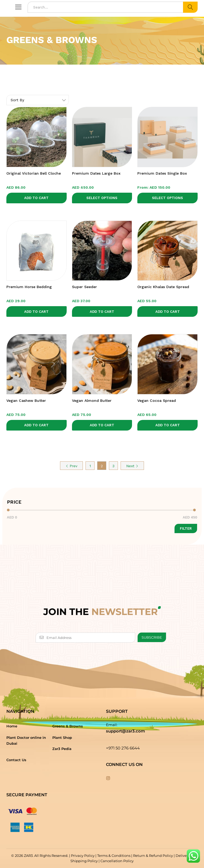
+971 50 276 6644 (123, 748)
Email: (112, 725)
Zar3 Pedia (62, 749)
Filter (186, 528)
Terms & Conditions (114, 856)
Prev (71, 466)
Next (132, 466)
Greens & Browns (68, 726)
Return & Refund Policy (153, 856)
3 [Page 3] (113, 466)
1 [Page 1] (90, 466)
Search (190, 7)
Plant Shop (62, 738)
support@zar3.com (126, 731)
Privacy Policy (83, 856)
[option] (102, 81)
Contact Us (16, 760)
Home (12, 726)
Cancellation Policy (117, 861)
